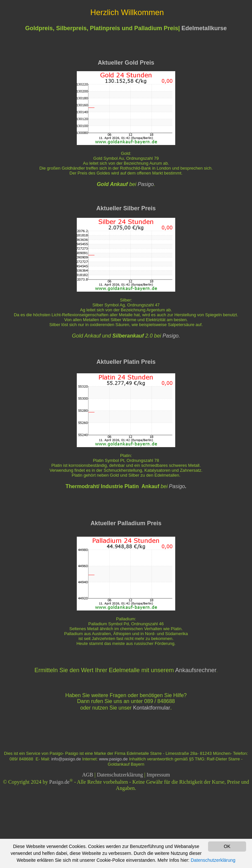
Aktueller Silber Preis (126, 208)
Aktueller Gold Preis (126, 63)
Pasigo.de (59, 782)
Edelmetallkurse (204, 28)
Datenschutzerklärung (120, 775)
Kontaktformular (152, 708)
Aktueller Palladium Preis (126, 523)
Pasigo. (171, 336)
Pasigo (146, 184)
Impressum (158, 775)
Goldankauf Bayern (126, 764)
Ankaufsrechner (196, 670)
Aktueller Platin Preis (126, 362)
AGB (88, 775)
